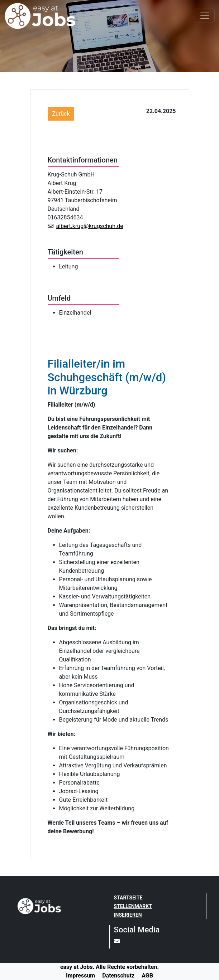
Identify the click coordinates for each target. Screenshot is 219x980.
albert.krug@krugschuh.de (85, 226)
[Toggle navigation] (205, 16)
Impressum (80, 976)
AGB (147, 976)
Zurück (61, 114)
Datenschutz (118, 976)
